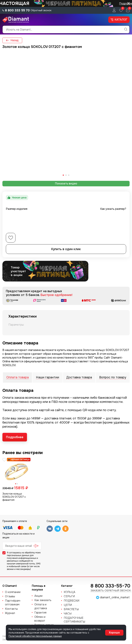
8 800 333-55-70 (110, 586)
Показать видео (66, 183)
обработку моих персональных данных (24, 554)
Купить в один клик (66, 249)
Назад (12, 40)
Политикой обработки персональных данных (35, 636)
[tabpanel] (66, 115)
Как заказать (43, 600)
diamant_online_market (115, 597)
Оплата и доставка (41, 606)
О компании (13, 592)
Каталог (119, 20)
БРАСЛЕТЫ (71, 609)
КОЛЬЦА (70, 592)
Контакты (11, 609)
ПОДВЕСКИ (71, 601)
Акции (38, 596)
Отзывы (10, 596)
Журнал (10, 613)
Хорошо (114, 633)
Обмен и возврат (40, 619)
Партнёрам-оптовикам (13, 603)
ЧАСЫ (68, 614)
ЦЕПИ (68, 605)
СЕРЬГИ (69, 596)
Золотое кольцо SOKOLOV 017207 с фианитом (14, 497)
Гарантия (40, 613)
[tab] (63, 175)
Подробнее (15, 437)
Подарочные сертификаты (74, 620)
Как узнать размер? (113, 209)
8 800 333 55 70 (17, 10)
